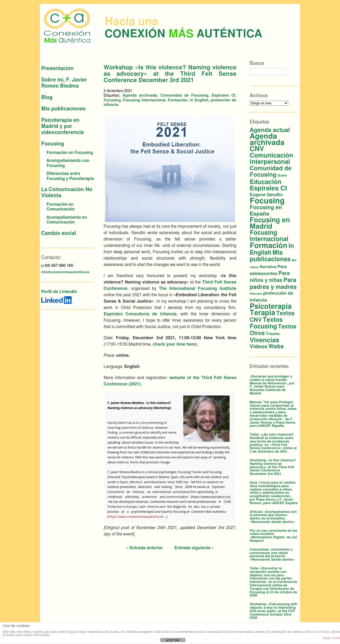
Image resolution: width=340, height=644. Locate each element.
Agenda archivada (140, 95)
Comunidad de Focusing (184, 95)
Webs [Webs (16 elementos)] (276, 347)
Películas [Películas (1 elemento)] (256, 294)
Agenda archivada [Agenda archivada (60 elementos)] (267, 140)
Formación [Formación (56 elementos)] (269, 246)
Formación (178, 100)
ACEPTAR (173, 640)
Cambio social (59, 233)
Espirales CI (224, 95)
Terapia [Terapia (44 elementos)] (262, 313)
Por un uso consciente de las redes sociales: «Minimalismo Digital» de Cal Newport (273, 536)
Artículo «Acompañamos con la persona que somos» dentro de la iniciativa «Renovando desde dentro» (273, 517)
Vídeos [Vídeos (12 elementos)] (258, 347)
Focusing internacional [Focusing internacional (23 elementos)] (269, 236)
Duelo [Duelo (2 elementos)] (282, 176)
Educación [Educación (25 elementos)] (265, 182)
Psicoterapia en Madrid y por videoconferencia (62, 126)
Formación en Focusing (70, 153)
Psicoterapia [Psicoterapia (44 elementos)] (271, 307)
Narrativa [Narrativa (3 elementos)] (268, 267)
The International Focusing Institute (198, 289)
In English (199, 100)
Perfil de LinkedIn (59, 292)
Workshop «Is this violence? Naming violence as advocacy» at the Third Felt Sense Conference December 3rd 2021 (273, 467)
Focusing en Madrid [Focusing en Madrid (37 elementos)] (270, 223)
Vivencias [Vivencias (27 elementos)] (264, 340)
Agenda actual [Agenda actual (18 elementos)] (270, 130)
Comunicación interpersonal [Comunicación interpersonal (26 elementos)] (271, 159)
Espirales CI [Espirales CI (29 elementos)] (268, 188)
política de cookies (317, 632)
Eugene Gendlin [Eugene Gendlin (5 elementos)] (266, 195)
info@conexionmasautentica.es (65, 272)
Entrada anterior (146, 548)
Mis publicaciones (63, 109)
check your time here (174, 344)
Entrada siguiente (193, 548)
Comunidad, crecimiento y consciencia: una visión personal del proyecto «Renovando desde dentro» (272, 555)
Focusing (53, 144)
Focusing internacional (144, 100)
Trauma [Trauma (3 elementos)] (273, 334)
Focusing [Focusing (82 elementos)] (267, 201)
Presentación (57, 69)
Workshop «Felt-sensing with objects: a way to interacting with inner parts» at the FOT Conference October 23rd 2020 (273, 611)
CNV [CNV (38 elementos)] (257, 149)
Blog (47, 98)
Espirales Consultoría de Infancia (140, 314)
